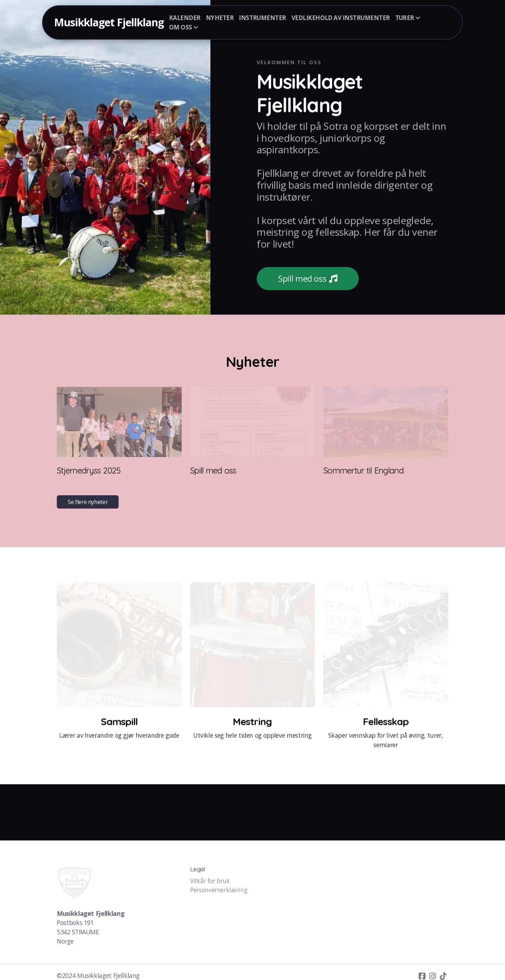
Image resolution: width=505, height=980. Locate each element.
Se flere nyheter (88, 502)
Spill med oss (308, 279)
